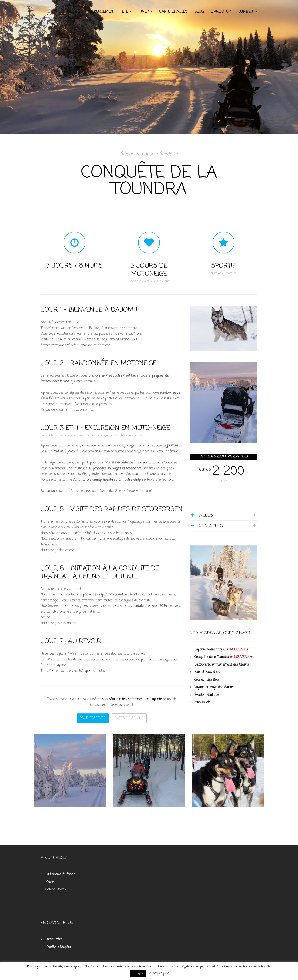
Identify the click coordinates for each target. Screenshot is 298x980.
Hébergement (102, 12)
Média (50, 882)
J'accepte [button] (138, 974)
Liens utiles (54, 939)
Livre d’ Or (221, 12)
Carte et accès (173, 12)
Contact (246, 12)
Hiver (144, 12)
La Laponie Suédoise (60, 874)
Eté (125, 12)
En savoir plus (158, 973)
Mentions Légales (58, 947)
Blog (199, 12)
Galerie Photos (56, 890)
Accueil (75, 12)
